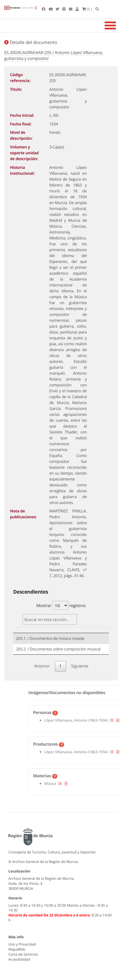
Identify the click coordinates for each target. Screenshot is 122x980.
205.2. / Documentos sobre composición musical (58, 649)
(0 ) (87, 9)
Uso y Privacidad (22, 944)
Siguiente (80, 666)
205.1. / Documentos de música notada (50, 639)
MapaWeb (17, 949)
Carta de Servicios (23, 954)
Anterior (42, 666)
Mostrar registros (61, 605)
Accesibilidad (19, 959)
